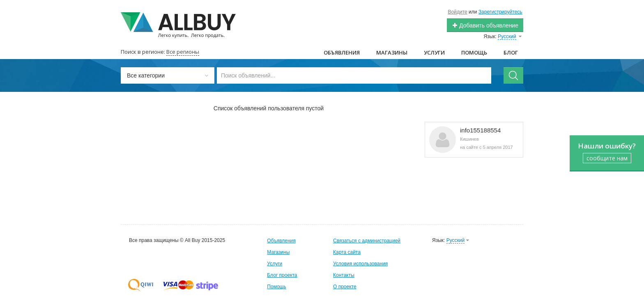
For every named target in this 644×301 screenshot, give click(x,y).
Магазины (392, 52)
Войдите (458, 12)
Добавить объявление (485, 25)
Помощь (474, 52)
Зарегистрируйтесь (500, 12)
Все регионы (183, 52)
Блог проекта (282, 275)
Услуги (434, 52)
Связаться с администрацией (367, 241)
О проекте (345, 287)
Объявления (342, 52)
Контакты (344, 275)
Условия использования (360, 264)
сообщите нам (607, 158)
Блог (511, 52)
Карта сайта (347, 252)
